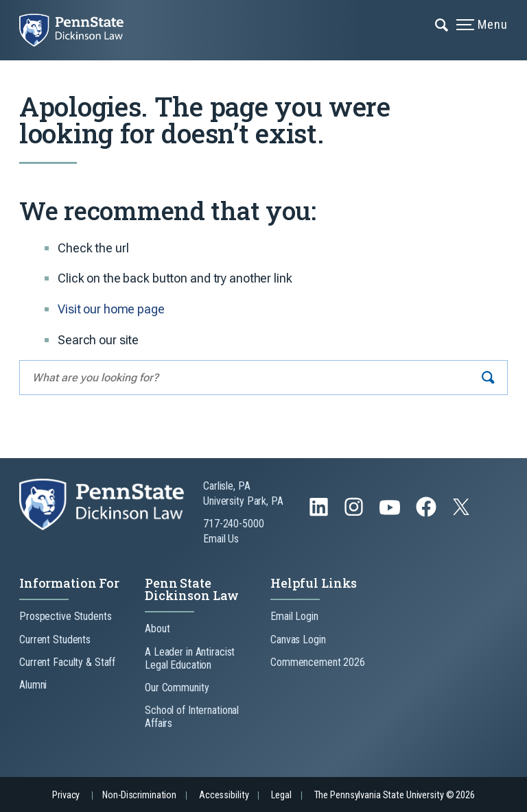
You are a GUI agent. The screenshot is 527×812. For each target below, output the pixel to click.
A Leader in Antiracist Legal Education (190, 658)
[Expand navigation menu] (442, 24)
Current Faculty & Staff (67, 662)
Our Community (177, 688)
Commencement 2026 (318, 662)
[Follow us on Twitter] (462, 511)
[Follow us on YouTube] (391, 513)
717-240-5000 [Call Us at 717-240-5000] (234, 524)
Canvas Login (298, 640)
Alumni (33, 685)
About (157, 629)
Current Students (55, 640)
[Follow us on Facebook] (428, 513)
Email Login (294, 616)
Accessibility (224, 795)
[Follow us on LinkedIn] (320, 513)
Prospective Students (66, 616)
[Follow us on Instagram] (355, 513)
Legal (281, 795)
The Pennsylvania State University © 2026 (395, 795)
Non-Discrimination (139, 795)
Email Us (221, 539)
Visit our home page (111, 309)
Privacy (66, 795)
